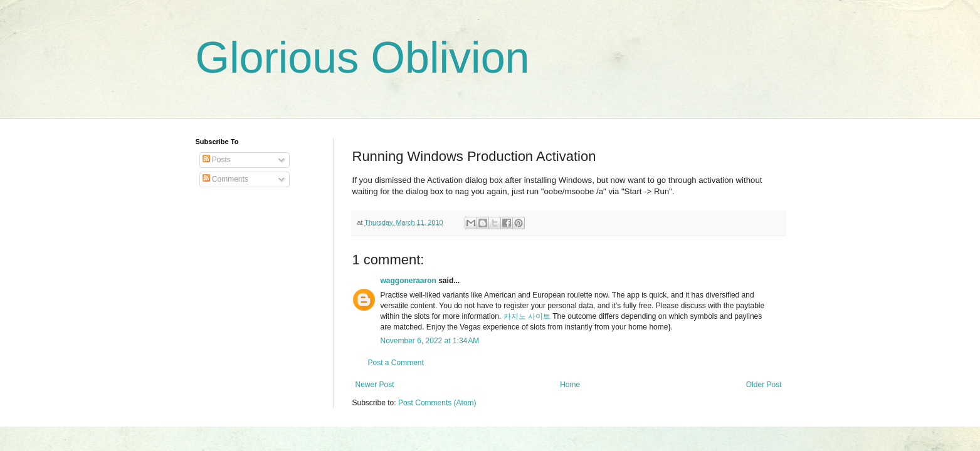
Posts (217, 160)
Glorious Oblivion (363, 58)
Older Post (764, 385)
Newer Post (375, 385)
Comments (225, 179)
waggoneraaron (408, 281)
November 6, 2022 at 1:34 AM (430, 341)
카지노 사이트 (527, 316)
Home (570, 385)
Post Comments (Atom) (437, 403)
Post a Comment (396, 363)
